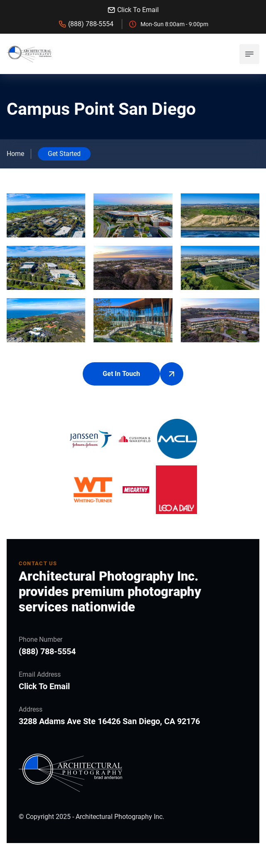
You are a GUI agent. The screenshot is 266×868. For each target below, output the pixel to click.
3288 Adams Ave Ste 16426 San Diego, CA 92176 (109, 721)
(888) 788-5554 (86, 24)
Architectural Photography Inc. (120, 817)
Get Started (64, 154)
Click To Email (133, 10)
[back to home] (29, 54)
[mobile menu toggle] (249, 54)
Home (15, 154)
